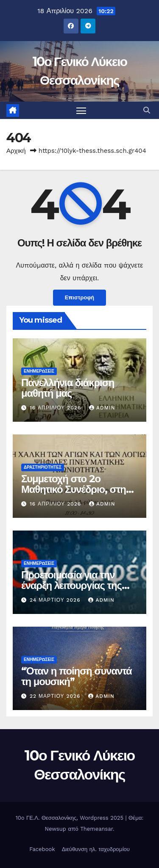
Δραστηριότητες (43, 467)
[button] (147, 110)
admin (102, 408)
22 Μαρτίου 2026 (56, 696)
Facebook (42, 849)
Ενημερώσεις (39, 371)
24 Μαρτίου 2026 (56, 600)
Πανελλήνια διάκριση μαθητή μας (68, 388)
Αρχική (16, 151)
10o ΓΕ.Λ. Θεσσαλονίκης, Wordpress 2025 (71, 818)
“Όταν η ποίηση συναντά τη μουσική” (77, 676)
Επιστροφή (79, 297)
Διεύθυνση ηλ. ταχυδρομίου (96, 849)
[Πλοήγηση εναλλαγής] (81, 111)
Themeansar (96, 829)
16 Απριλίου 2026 (56, 408)
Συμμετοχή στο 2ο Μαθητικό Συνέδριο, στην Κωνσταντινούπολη (76, 489)
